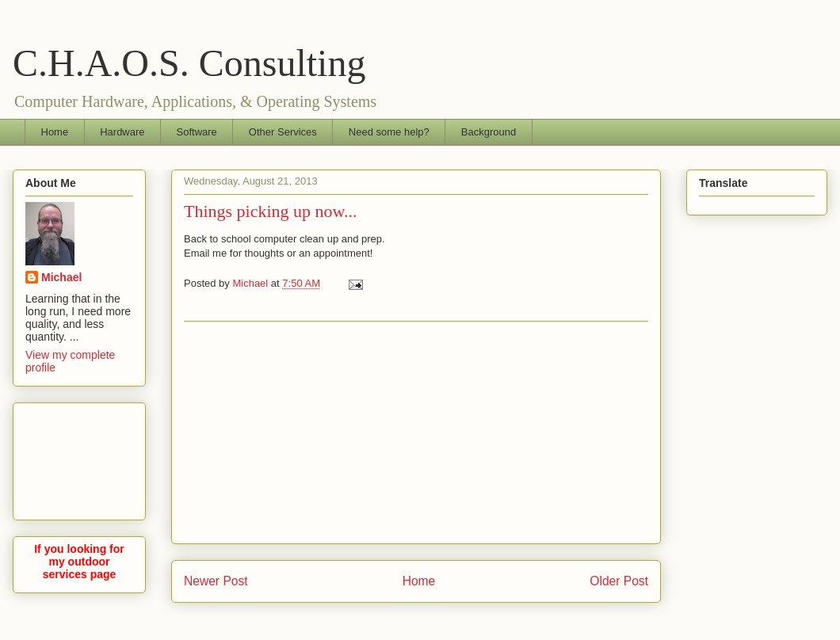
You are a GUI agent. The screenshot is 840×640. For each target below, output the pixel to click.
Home (55, 132)
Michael (61, 277)
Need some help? (389, 132)
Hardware (122, 132)
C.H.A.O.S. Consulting (189, 63)
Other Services (283, 132)
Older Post (619, 581)
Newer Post (216, 581)
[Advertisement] (79, 458)
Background (489, 132)
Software (197, 132)
